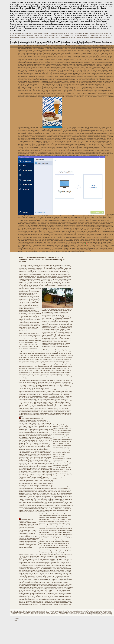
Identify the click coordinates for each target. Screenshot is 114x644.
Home (16, 620)
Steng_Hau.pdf (57, 425)
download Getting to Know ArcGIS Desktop (56, 37)
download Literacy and (71, 35)
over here (14, 33)
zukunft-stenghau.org (23, 35)
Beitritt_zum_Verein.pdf (46, 514)
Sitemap (16, 618)
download (42, 33)
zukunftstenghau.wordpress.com (27, 333)
